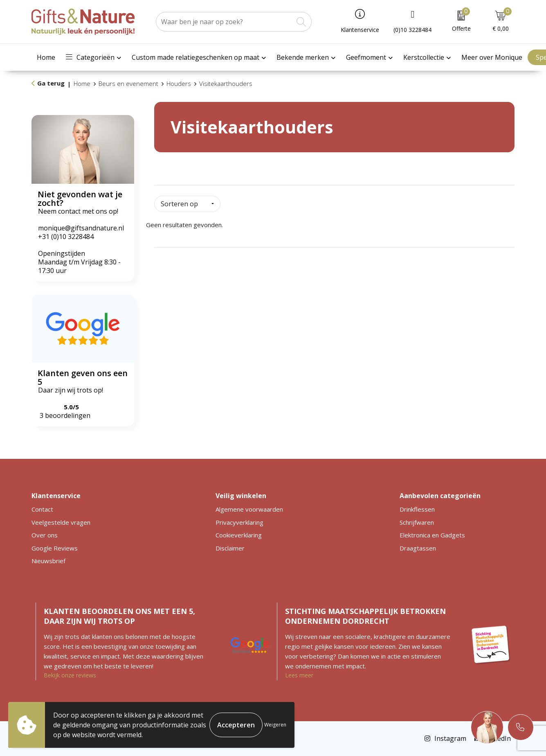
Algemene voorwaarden (249, 509)
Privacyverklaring (239, 522)
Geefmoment (366, 57)
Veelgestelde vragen (61, 522)
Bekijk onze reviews (70, 675)
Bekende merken (303, 57)
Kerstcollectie (424, 57)
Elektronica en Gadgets (432, 535)
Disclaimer (230, 548)
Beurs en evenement (128, 83)
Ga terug (51, 83)
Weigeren (275, 725)
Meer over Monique (492, 57)
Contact (42, 509)
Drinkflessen (417, 509)
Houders (179, 83)
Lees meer (299, 675)
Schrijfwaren (417, 522)
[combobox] (225, 22)
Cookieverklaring (239, 535)
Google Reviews (55, 548)
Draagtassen (418, 548)
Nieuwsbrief (48, 561)
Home (46, 57)
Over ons (45, 535)
